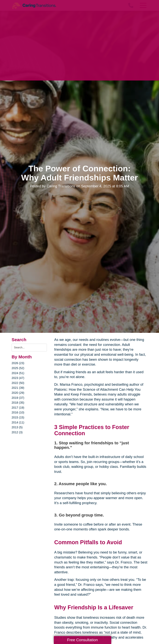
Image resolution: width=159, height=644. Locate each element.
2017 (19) (18, 408)
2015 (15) (18, 417)
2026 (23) (18, 363)
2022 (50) (18, 383)
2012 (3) (17, 432)
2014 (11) (18, 422)
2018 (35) (18, 403)
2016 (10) (18, 412)
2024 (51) (18, 373)
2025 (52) (18, 368)
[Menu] (143, 5)
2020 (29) (18, 393)
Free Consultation (82, 640)
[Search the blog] (29, 348)
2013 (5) (17, 427)
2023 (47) (18, 378)
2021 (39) (18, 388)
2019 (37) (18, 398)
